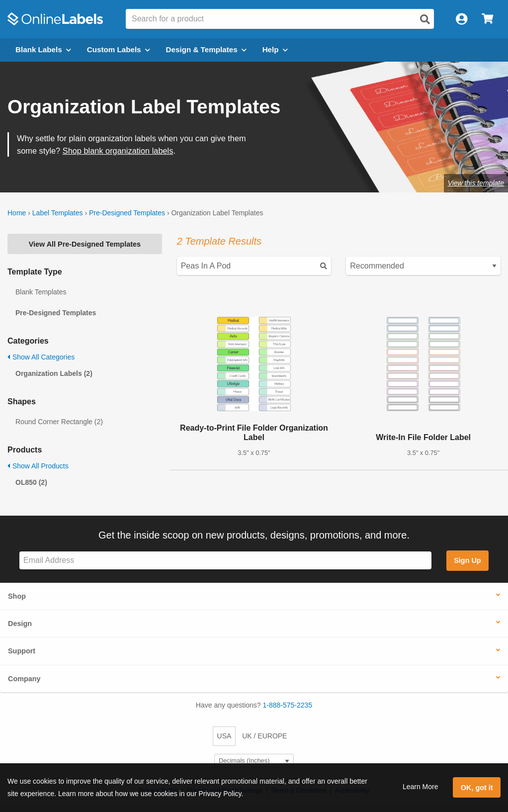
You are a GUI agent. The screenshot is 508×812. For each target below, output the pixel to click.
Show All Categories (41, 357)
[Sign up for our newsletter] (225, 561)
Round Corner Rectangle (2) (59, 422)
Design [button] (20, 624)
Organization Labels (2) (54, 373)
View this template (476, 183)
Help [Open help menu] (275, 49)
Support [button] (22, 651)
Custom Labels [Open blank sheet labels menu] (119, 49)
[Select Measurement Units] (254, 761)
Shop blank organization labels (118, 151)
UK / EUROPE (264, 736)
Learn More (421, 787)
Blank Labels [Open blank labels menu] (43, 49)
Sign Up (467, 560)
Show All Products (38, 466)
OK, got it (477, 788)
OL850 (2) (31, 482)
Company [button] (24, 679)
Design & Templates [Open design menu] (206, 49)
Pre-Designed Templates (127, 213)
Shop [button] (17, 596)
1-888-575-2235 (288, 705)
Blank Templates (41, 292)
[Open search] (425, 19)
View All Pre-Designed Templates (85, 244)
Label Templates (58, 213)
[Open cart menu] (487, 19)
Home (17, 213)
